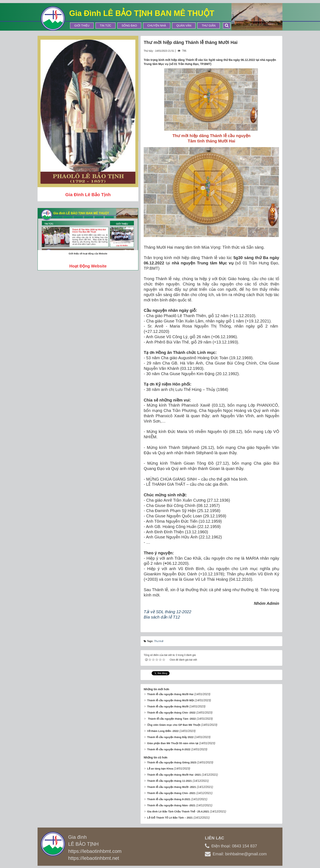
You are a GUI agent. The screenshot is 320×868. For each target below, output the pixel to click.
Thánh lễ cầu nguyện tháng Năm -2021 (171, 804)
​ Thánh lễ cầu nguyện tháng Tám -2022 (171, 718)
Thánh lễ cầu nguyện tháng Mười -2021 (172, 786)
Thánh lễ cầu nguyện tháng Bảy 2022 (170, 736)
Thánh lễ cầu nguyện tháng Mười (168, 705)
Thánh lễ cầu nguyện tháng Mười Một (171, 699)
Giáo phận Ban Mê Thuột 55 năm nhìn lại (173, 742)
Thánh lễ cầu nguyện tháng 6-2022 (169, 748)
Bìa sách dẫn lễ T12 (162, 617)
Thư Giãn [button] (209, 26)
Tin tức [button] (106, 26)
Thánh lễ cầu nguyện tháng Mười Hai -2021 (174, 773)
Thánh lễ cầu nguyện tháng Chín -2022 (171, 711)
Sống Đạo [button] (129, 26)
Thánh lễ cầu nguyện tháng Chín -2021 (171, 792)
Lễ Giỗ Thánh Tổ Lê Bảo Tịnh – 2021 (170, 816)
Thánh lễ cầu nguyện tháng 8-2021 (169, 798)
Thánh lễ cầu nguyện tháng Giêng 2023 (172, 761)
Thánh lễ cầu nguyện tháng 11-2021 (169, 780)
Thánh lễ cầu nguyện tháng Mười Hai (170, 693)
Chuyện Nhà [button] (157, 26)
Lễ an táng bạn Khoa (160, 767)
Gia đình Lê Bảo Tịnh (88, 195)
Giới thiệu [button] (82, 26)
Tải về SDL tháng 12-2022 (167, 612)
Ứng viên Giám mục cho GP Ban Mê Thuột (174, 724)
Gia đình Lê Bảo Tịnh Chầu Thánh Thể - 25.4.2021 (178, 810)
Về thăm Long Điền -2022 (163, 730)
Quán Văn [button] (184, 26)
